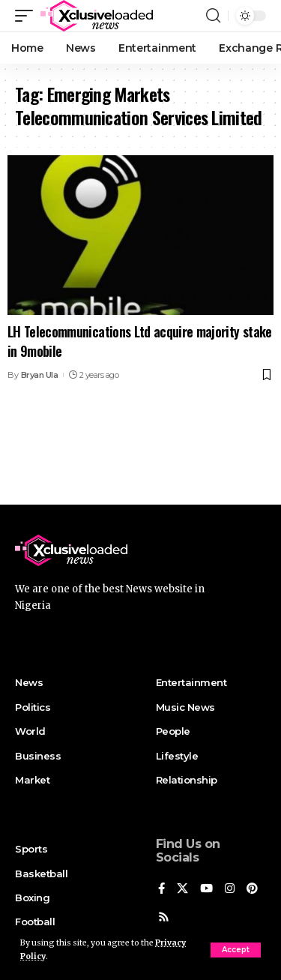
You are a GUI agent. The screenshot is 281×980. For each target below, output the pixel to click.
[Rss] (164, 918)
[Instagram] (230, 889)
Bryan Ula (40, 375)
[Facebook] (161, 889)
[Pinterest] (252, 889)
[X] (182, 889)
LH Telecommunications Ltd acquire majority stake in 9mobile (140, 341)
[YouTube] (206, 889)
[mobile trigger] (28, 16)
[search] (213, 16)
